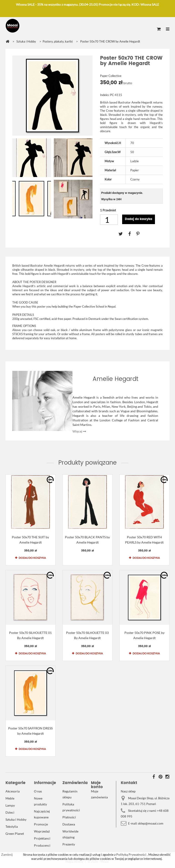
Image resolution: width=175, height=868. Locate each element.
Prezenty (69, 844)
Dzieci (10, 812)
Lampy (10, 805)
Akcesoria (13, 791)
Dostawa (69, 824)
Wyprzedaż (42, 831)
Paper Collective (111, 76)
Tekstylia (12, 826)
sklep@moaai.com (151, 823)
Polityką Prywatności (131, 854)
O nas (38, 791)
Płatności (69, 817)
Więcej (79, 431)
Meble (10, 798)
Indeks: (105, 95)
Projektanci (42, 838)
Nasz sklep (128, 791)
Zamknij (7, 854)
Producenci (42, 845)
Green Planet (15, 834)
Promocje (41, 824)
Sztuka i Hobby (16, 819)
